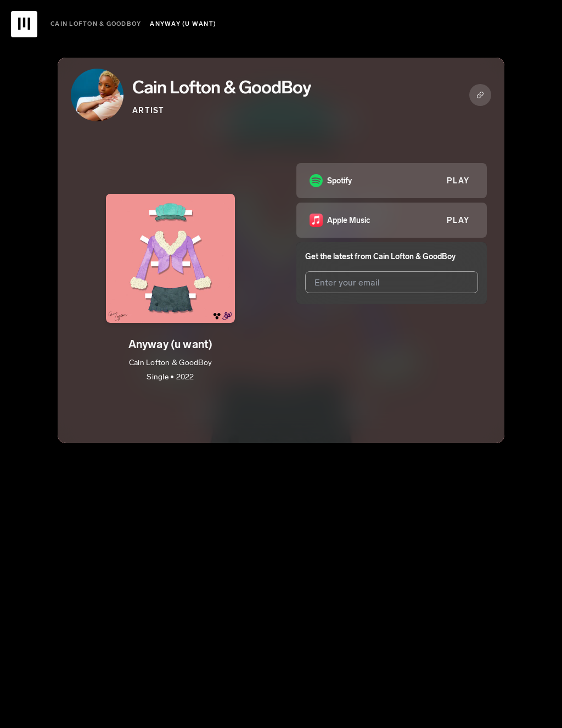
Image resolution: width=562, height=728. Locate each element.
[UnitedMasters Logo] (24, 24)
